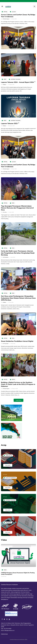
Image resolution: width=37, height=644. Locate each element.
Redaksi (5, 85)
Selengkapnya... (5, 599)
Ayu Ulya (5, 212)
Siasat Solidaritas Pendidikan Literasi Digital (17, 341)
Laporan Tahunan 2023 (9, 124)
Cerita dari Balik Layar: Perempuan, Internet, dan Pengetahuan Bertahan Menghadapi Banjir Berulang (18, 253)
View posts (8, 465)
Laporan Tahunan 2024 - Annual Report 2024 (17, 82)
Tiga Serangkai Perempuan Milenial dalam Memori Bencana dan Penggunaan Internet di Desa (17, 208)
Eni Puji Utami (6, 344)
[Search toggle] (34, 6)
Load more (18, 400)
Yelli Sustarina (6, 257)
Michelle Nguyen (6, 19)
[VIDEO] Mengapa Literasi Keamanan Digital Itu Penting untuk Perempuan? (18, 574)
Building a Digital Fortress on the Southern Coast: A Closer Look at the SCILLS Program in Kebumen (18, 384)
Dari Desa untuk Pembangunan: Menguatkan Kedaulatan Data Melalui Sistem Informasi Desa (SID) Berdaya (18, 298)
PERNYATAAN (4, 634)
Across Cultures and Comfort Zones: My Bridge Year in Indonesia (18, 16)
